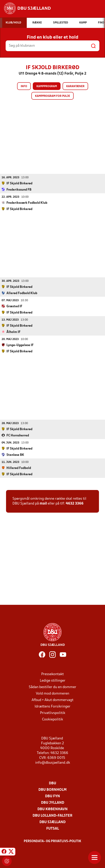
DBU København (52, 809)
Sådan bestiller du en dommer (52, 687)
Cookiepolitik (52, 719)
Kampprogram (47, 86)
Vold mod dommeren (52, 693)
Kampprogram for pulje (52, 96)
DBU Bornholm (52, 790)
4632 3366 (75, 503)
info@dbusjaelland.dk (53, 763)
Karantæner (75, 86)
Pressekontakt (52, 674)
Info (24, 86)
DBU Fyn (52, 796)
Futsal (53, 828)
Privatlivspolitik (53, 713)
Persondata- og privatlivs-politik (52, 841)
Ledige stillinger (53, 681)
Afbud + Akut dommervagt (52, 700)
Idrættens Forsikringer (52, 706)
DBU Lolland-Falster (52, 816)
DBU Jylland (53, 803)
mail (43, 503)
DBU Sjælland (52, 822)
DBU (52, 783)
